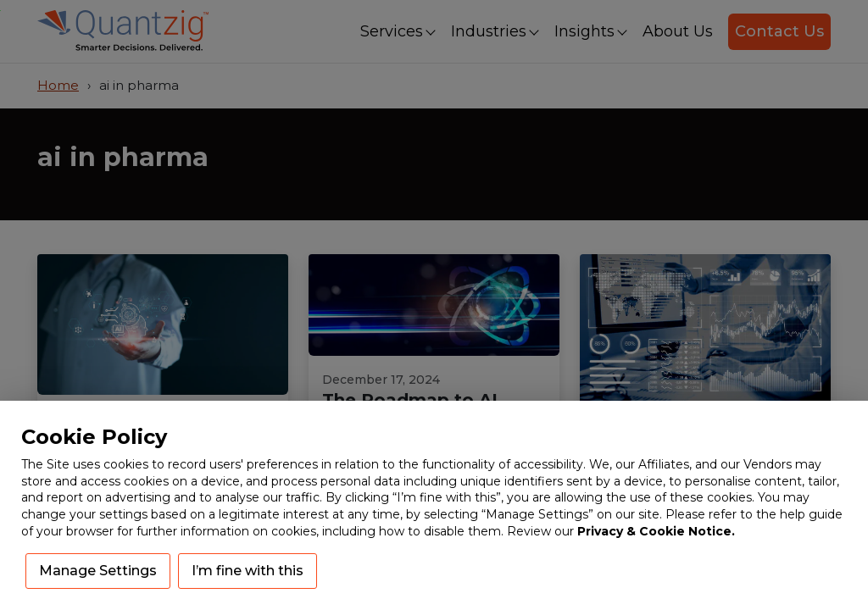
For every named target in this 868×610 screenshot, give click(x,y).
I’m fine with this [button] (248, 571)
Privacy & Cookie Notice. (656, 531)
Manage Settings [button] (98, 571)
